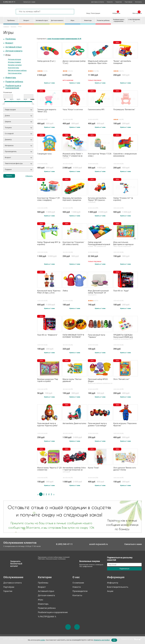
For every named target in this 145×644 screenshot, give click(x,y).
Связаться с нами (29, 2)
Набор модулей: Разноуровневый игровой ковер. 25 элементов (99, 244)
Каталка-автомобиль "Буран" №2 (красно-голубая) (97, 200)
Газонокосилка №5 (96, 110)
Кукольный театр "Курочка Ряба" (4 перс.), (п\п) (49, 292)
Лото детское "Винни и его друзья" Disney (125, 469)
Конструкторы (13, 68)
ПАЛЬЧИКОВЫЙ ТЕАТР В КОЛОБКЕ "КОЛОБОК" (73, 336)
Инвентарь (88, 20)
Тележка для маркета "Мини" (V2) (47, 111)
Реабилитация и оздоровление (119, 20)
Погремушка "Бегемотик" (124, 110)
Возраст (26, 20)
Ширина (8, 122)
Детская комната (57, 20)
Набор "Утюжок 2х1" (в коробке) (123, 199)
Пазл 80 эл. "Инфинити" (47, 335)
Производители (80, 591)
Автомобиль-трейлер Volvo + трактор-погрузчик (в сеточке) (74, 470)
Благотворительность (118, 587)
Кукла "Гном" (93, 468)
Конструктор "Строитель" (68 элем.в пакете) (73, 243)
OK (114, 640)
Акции (110, 591)
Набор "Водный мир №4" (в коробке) (49, 243)
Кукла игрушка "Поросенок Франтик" (125, 424)
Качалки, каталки (15, 65)
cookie (43, 640)
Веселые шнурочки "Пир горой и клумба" (48, 380)
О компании (78, 583)
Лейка (65, 291)
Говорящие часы (44, 154)
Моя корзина (137, 13)
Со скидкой (9, 134)
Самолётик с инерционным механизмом (125, 155)
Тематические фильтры (14, 163)
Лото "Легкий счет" (121, 379)
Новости (110, 2)
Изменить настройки (102, 640)
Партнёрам (128, 2)
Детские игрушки (14, 59)
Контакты (138, 2)
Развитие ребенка (103, 20)
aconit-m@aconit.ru (98, 544)
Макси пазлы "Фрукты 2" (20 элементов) (49, 469)
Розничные (8, 92)
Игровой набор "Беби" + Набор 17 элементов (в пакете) (73, 156)
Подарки (8, 169)
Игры (72, 20)
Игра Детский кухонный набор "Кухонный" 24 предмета (98, 293)
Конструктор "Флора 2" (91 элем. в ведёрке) (49, 199)
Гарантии (119, 2)
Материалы (9, 145)
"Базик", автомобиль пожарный (122, 62)
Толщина (8, 128)
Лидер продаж (10, 110)
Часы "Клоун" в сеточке (73, 110)
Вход (88, 13)
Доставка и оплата (98, 2)
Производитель (11, 151)
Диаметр (8, 140)
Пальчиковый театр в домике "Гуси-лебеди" (97, 424)
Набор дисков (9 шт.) (46, 61)
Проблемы (11, 20)
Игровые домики (14, 62)
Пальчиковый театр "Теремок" (97, 336)
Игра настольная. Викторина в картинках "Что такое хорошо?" (123, 244)
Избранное (116, 13)
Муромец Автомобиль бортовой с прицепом (72, 199)
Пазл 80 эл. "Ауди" (121, 291)
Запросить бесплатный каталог (16, 564)
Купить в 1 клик (49, 83)
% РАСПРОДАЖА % (134, 20)
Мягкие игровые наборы (17, 70)
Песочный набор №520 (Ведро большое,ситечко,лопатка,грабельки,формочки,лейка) (100, 381)
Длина (7, 116)
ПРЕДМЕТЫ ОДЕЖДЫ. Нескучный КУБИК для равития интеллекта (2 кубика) (123, 337)
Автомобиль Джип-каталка (74, 423)
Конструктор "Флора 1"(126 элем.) (100, 155)
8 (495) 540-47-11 (64, 544)
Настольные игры (15, 73)
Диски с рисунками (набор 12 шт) (74, 62)
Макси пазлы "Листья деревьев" (72, 380)
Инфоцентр (113, 583)
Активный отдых (42, 20)
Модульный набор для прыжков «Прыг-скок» (98, 62)
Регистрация (96, 13)
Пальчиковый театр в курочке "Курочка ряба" (47, 424)
